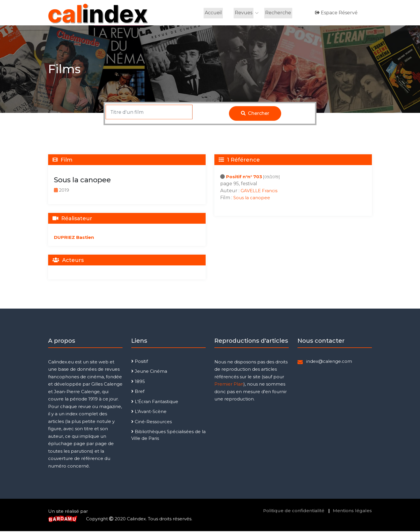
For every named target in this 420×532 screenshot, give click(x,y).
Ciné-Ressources (152, 422)
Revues (244, 13)
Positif (140, 362)
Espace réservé (336, 13)
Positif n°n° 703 (244, 177)
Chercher (255, 114)
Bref (138, 392)
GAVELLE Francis (259, 191)
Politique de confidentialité (294, 511)
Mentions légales (352, 511)
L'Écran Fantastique (155, 402)
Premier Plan (229, 385)
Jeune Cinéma (149, 372)
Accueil (214, 13)
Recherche (278, 13)
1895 (138, 382)
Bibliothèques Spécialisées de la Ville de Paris (168, 436)
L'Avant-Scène (149, 412)
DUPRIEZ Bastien (74, 238)
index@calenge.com (329, 362)
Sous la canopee (252, 198)
